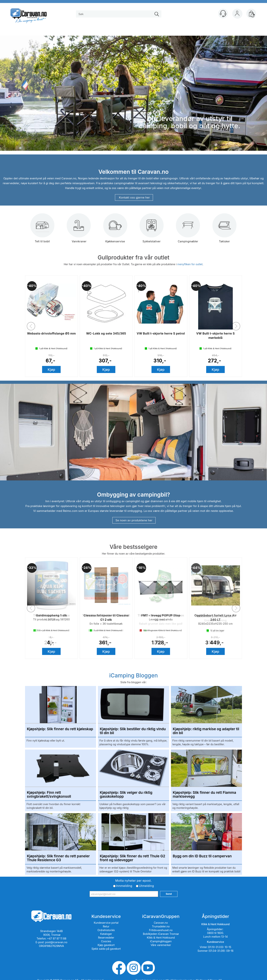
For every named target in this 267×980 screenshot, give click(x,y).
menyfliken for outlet (190, 264)
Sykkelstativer (152, 231)
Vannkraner (79, 231)
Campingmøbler (188, 231)
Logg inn (237, 14)
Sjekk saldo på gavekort (106, 949)
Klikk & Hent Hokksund (161, 938)
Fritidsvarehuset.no (161, 930)
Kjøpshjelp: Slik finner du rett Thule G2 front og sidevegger (132, 858)
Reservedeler (106, 938)
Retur (106, 926)
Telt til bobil (42, 231)
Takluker (224, 231)
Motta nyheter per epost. (133, 881)
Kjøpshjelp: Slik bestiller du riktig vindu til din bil (133, 731)
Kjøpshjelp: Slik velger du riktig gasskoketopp (126, 795)
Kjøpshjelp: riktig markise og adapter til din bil (206, 731)
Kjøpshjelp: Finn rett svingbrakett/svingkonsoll (49, 795)
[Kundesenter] (223, 14)
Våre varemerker (161, 945)
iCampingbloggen (161, 941)
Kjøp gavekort (106, 945)
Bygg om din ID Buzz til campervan (202, 856)
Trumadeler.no (161, 926)
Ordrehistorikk (106, 930)
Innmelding (124, 886)
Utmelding (146, 886)
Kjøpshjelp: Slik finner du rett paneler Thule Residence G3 (58, 858)
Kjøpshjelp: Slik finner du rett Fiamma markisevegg (205, 795)
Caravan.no (161, 923)
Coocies (106, 941)
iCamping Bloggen (133, 675)
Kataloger (106, 934)
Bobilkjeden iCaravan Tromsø (161, 934)
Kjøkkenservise (115, 231)
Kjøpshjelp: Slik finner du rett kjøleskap (60, 729)
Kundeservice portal (106, 923)
